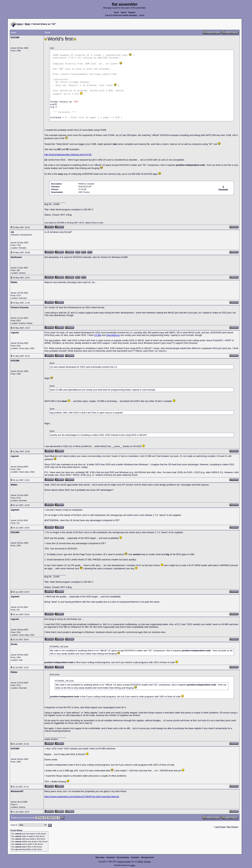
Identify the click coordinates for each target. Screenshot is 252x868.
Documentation (123, 857)
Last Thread (220, 827)
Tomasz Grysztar (124, 862)
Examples (135, 857)
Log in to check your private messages (121, 15)
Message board (148, 857)
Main (28, 24)
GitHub (140, 862)
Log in (142, 15)
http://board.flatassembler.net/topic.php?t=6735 (68, 155)
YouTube (147, 862)
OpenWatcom (113, 335)
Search (124, 12)
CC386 (98, 335)
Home (117, 12)
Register (132, 12)
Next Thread (232, 827)
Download (111, 857)
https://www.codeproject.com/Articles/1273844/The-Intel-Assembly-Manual (82, 797)
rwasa (133, 865)
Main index (100, 857)
